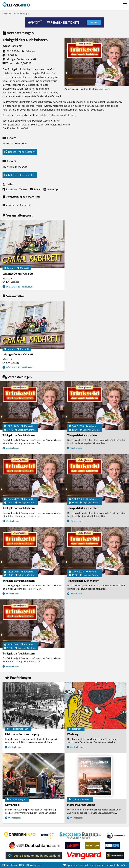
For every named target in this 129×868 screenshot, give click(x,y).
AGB (124, 865)
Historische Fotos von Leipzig (22, 734)
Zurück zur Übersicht (18, 205)
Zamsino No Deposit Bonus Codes (73, 846)
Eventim (48, 836)
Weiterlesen (12, 448)
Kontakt (83, 865)
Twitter (23, 189)
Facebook (11, 189)
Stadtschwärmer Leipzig (81, 805)
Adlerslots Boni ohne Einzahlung (92, 846)
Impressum (96, 865)
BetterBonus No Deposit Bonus (112, 846)
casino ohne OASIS (84, 855)
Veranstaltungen (21, 14)
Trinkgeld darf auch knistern (19, 435)
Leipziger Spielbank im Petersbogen (35, 846)
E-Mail (37, 189)
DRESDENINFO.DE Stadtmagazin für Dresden (20, 834)
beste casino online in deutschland (34, 855)
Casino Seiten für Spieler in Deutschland (116, 836)
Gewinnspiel (12, 805)
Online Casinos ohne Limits (115, 855)
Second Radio (80, 836)
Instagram (35, 865)
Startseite (16, 5)
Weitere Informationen (19, 286)
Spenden (72, 865)
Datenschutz (112, 865)
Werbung (72, 734)
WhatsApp (53, 189)
